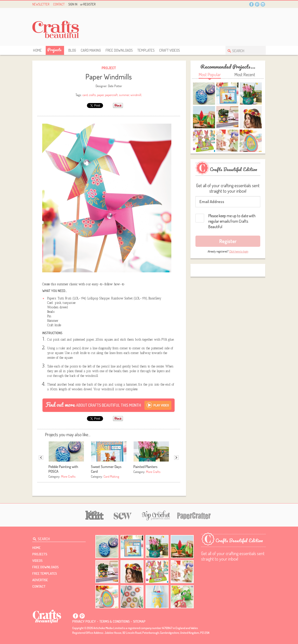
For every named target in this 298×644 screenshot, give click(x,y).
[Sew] (123, 515)
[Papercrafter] (194, 515)
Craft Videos (169, 50)
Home (37, 50)
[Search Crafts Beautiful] (243, 50)
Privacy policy (84, 621)
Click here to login (239, 251)
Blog (72, 50)
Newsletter (41, 4)
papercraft (111, 95)
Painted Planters (145, 467)
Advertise (40, 580)
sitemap (139, 621)
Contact (59, 4)
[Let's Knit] (95, 515)
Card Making (91, 50)
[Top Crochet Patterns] (155, 515)
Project (109, 68)
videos (37, 561)
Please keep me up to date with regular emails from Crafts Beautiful (232, 221)
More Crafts (68, 476)
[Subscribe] (109, 405)
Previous (41, 458)
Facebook (251, 4)
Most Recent (245, 75)
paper (100, 95)
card (85, 95)
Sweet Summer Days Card (106, 469)
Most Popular (210, 75)
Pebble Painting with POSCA (63, 469)
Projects (54, 50)
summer (124, 95)
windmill (136, 95)
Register (89, 4)
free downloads (119, 50)
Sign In (73, 4)
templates (146, 50)
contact (39, 586)
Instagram (263, 4)
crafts (92, 95)
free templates (45, 573)
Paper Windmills (109, 77)
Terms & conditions (114, 621)
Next (176, 458)
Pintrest (257, 4)
